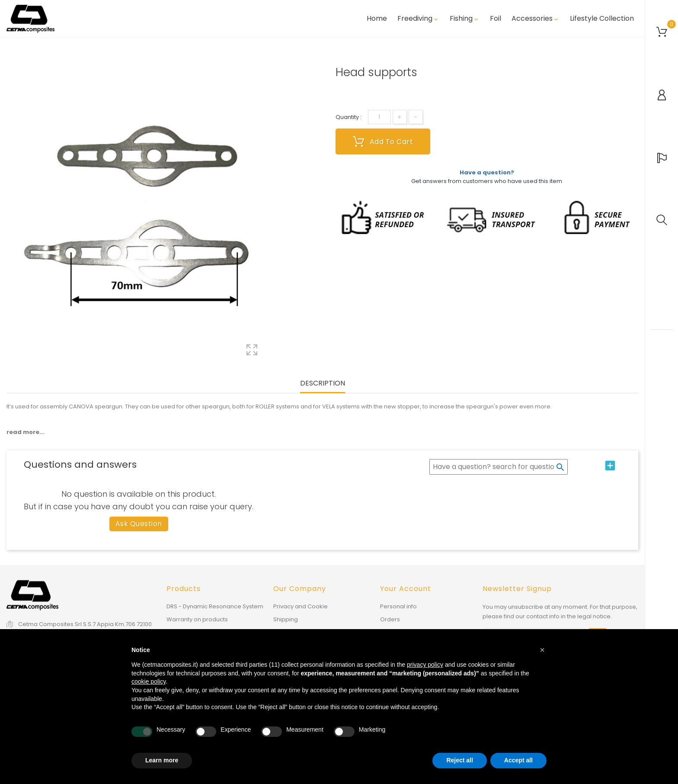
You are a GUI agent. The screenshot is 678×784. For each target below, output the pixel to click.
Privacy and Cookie (301, 606)
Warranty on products (197, 619)
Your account (406, 589)
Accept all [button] (518, 760)
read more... (26, 432)
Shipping (286, 619)
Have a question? (487, 172)
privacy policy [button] (425, 665)
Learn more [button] (162, 760)
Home (377, 19)
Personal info (398, 606)
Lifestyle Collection (602, 19)
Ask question (139, 524)
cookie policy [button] (149, 681)
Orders (390, 619)
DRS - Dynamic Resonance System (215, 606)
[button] (542, 650)
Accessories (536, 19)
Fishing (465, 19)
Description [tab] (323, 384)
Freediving (418, 19)
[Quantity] (379, 117)
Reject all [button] (459, 760)
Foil (496, 19)
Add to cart (383, 141)
